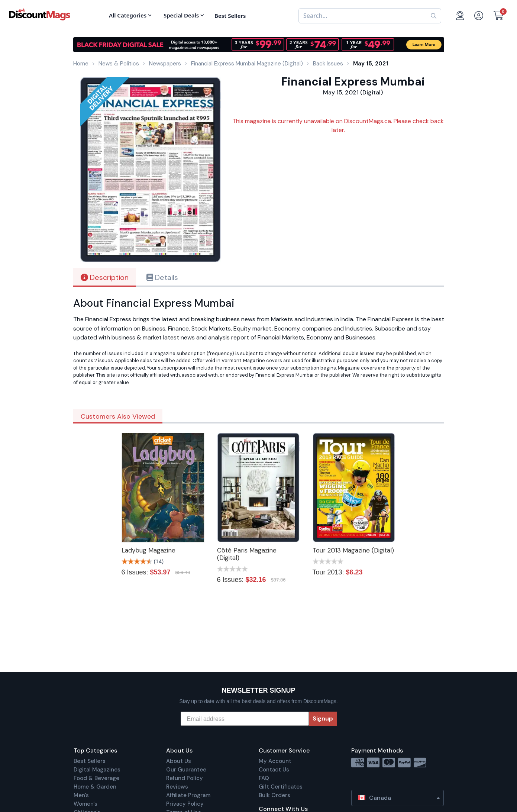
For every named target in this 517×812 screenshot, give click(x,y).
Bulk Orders (274, 795)
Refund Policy (185, 778)
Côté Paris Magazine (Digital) (247, 554)
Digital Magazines (97, 770)
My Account (275, 761)
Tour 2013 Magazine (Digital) (353, 550)
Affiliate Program (188, 795)
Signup (323, 718)
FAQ (264, 778)
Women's (85, 804)
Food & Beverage (96, 778)
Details (162, 277)
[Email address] (245, 719)
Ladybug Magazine (148, 550)
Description (105, 277)
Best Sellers (90, 761)
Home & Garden (95, 787)
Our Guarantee (186, 770)
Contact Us (274, 770)
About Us (179, 761)
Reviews (177, 787)
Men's (81, 795)
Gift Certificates (281, 787)
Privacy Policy (185, 804)
